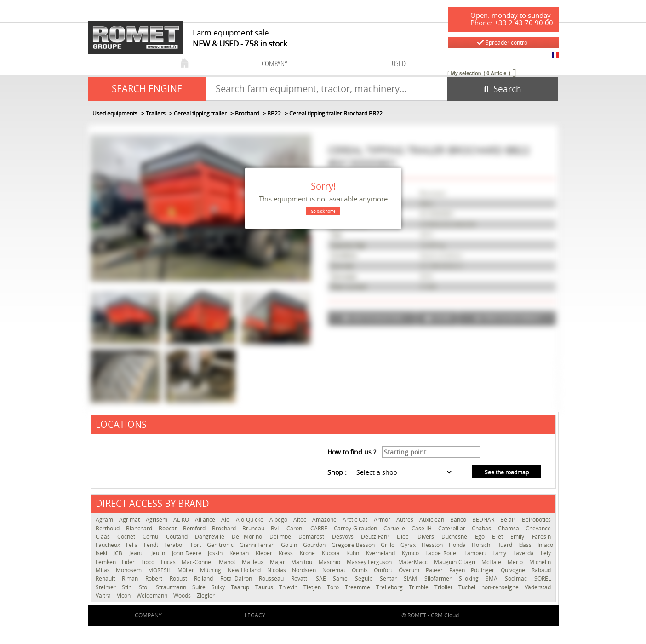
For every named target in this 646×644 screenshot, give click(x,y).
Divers (427, 537)
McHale (492, 562)
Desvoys (344, 537)
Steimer (106, 587)
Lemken (107, 562)
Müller (187, 570)
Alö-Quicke (250, 520)
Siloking (470, 578)
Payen (458, 570)
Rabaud (541, 570)
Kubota (332, 553)
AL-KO (182, 520)
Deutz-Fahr (377, 537)
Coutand (178, 537)
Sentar (390, 578)
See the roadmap (507, 472)
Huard (505, 545)
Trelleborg (390, 587)
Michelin (540, 562)
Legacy (255, 615)
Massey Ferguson (370, 562)
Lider (129, 562)
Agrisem (157, 520)
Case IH (423, 528)
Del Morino (248, 537)
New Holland (245, 570)
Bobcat (169, 528)
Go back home (323, 211)
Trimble (419, 587)
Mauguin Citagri (455, 562)
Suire (200, 587)
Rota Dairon (237, 578)
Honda (458, 545)
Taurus (265, 587)
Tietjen (313, 587)
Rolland (205, 578)
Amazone (325, 520)
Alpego (279, 520)
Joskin (216, 553)
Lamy (500, 553)
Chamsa (509, 528)
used (399, 63)
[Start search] (503, 89)
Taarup (241, 587)
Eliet (499, 537)
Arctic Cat (356, 520)
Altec (300, 520)
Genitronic (221, 545)
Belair (509, 520)
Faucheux (109, 545)
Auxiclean (432, 520)
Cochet (128, 537)
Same (342, 578)
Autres (406, 520)
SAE (322, 578)
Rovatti (301, 578)
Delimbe (282, 537)
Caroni (296, 528)
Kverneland (382, 553)
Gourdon (315, 545)
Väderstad (538, 587)
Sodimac (517, 578)
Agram (105, 520)
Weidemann (153, 595)
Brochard (225, 528)
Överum (410, 570)
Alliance (206, 520)
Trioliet (444, 587)
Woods (183, 595)
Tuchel (468, 587)
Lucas (169, 562)
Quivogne (514, 570)
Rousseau (273, 578)
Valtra (104, 595)
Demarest (313, 537)
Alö (226, 520)
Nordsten (305, 570)
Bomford (195, 528)
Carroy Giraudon (356, 528)
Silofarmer (439, 578)
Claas (104, 537)
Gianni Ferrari (258, 545)
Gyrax (409, 545)
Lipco (149, 562)
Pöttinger (483, 570)
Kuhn (354, 553)
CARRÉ (320, 528)
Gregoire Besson (354, 545)
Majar (278, 562)
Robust (180, 578)
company (274, 63)
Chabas (482, 528)
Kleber (265, 553)
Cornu (152, 537)
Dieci (405, 537)
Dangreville (211, 537)
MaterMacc (414, 562)
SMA (493, 578)
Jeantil (138, 553)
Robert (155, 578)
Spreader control (503, 43)
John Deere (188, 553)
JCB (119, 553)
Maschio (330, 562)
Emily (519, 537)
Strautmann (172, 587)
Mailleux (254, 562)
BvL (276, 528)
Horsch (482, 545)
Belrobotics (536, 520)
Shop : (337, 472)
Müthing (212, 570)
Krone (309, 553)
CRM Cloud (445, 615)
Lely (546, 553)
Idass (526, 545)
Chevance (538, 528)
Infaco (545, 545)
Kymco (412, 553)
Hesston (433, 545)
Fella (133, 545)
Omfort (384, 570)
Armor (383, 520)
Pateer (435, 570)
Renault (107, 578)
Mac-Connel (198, 562)
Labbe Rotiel (442, 553)
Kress (287, 553)
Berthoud (109, 528)
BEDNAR (484, 520)
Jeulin (159, 553)
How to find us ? (352, 452)
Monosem (130, 570)
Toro (334, 587)
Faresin (541, 537)
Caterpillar (453, 528)
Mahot (228, 562)
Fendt (152, 545)
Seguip (365, 578)
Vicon (124, 595)
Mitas (104, 570)
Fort (197, 545)
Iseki (103, 553)
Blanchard (140, 528)
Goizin (290, 545)
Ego (481, 537)
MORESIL (160, 570)
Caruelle (395, 528)
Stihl (128, 587)
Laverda (525, 553)
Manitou (303, 562)
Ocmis (361, 570)
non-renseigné (501, 587)
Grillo (388, 545)
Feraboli (175, 545)
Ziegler (206, 595)
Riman (131, 578)
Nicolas (277, 570)
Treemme (358, 587)
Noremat (335, 570)
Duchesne (456, 537)
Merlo (516, 562)
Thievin (289, 587)
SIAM (412, 578)
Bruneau (254, 528)
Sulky (219, 587)
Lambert (476, 553)
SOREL (543, 578)
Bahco (459, 520)
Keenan (240, 553)
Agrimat (130, 520)
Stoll (145, 587)
